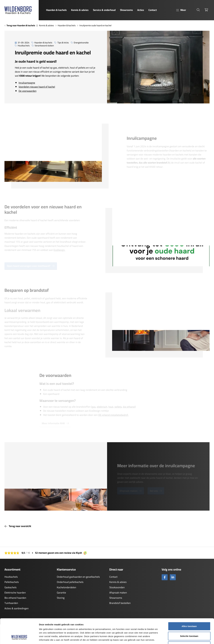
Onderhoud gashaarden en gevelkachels (78, 577)
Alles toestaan (189, 605)
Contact (153, 10)
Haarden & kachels (56, 10)
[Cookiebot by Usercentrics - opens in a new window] (19, 638)
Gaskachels (10, 587)
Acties (141, 10)
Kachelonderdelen (66, 587)
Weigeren (189, 624)
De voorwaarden (28, 91)
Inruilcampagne (27, 83)
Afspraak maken (118, 593)
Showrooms (126, 10)
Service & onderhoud (104, 10)
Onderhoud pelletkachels (70, 582)
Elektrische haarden (15, 593)
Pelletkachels (12, 582)
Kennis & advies (80, 10)
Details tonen (161, 638)
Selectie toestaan (189, 615)
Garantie (61, 593)
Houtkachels (11, 577)
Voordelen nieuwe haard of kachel (37, 87)
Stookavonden (117, 587)
